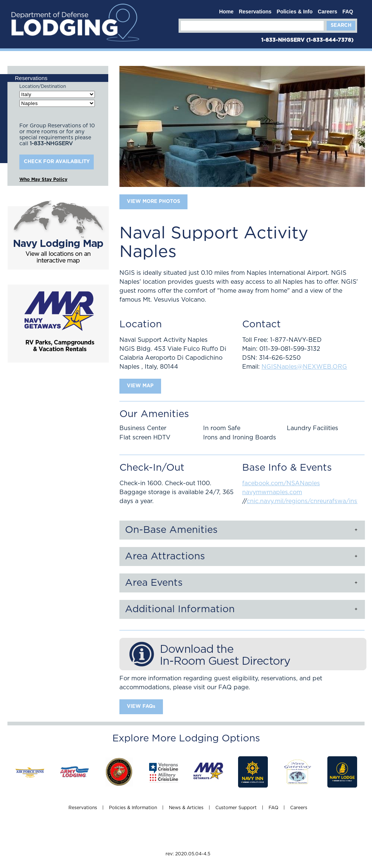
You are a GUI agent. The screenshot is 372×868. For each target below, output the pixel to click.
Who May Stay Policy (43, 179)
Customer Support (236, 808)
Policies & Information (133, 808)
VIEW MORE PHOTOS (153, 202)
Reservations (255, 12)
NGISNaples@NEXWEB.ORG (304, 367)
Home (226, 12)
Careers (327, 12)
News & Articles (186, 808)
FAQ (348, 12)
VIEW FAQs (141, 707)
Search (341, 26)
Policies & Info (295, 12)
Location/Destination (43, 86)
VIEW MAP (140, 386)
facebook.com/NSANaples (281, 483)
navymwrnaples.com (272, 492)
